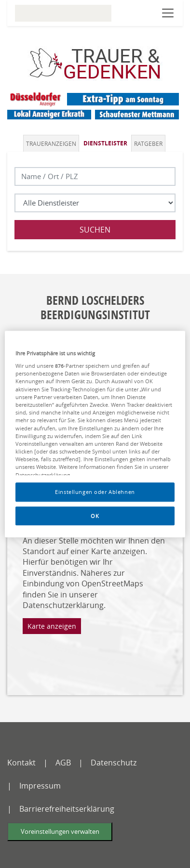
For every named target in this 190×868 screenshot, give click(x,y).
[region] (95, 434)
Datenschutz (114, 763)
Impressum (40, 786)
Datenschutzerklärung (63, 605)
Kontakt (21, 763)
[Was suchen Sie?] (95, 203)
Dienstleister (105, 143)
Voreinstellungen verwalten (60, 832)
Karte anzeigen (52, 626)
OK (95, 516)
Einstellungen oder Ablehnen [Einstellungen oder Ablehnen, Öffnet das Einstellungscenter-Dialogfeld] (95, 492)
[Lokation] (95, 176)
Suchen (95, 230)
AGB (63, 763)
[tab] (52, 143)
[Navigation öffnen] (168, 13)
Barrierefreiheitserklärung (67, 809)
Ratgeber (148, 143)
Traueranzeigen (51, 143)
